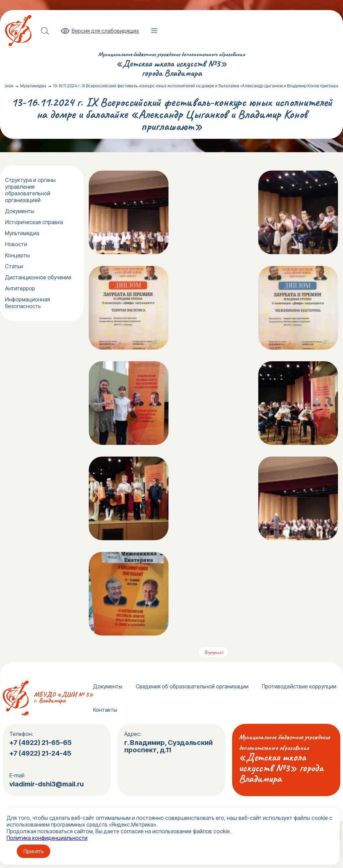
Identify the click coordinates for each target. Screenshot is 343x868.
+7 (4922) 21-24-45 (41, 753)
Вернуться (213, 652)
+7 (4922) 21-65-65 (41, 743)
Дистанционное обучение (38, 277)
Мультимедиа (22, 233)
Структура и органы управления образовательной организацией (30, 190)
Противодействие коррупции (299, 686)
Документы (20, 211)
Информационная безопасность (27, 303)
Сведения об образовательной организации (192, 686)
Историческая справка (34, 222)
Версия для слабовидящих (105, 31)
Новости (16, 244)
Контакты (105, 710)
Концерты (17, 255)
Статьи (14, 266)
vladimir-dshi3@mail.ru (47, 784)
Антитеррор (20, 288)
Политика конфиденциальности (47, 838)
